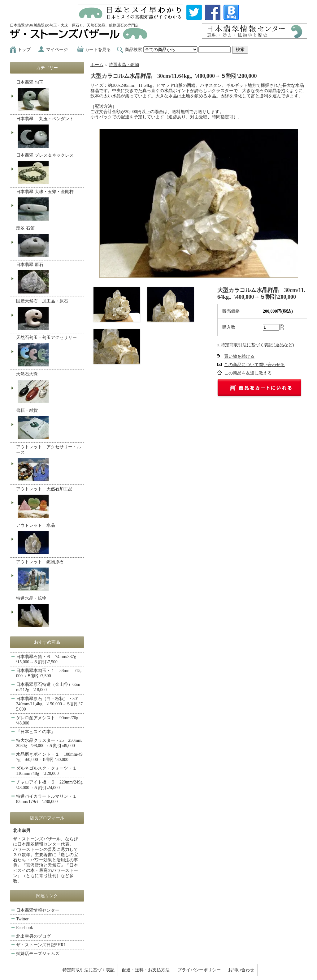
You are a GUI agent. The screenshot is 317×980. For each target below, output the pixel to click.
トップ (24, 50)
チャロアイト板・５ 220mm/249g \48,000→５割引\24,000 (50, 785)
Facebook (24, 928)
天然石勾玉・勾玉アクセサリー (49, 352)
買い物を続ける (239, 356)
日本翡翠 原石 (49, 279)
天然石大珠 (49, 388)
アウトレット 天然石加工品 (49, 503)
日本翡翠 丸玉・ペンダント (49, 133)
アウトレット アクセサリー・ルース (49, 464)
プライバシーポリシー (199, 970)
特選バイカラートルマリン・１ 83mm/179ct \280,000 (49, 799)
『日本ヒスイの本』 (36, 732)
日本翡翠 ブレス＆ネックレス (49, 169)
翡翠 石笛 (49, 242)
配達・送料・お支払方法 (146, 970)
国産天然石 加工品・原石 (49, 315)
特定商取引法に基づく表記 (89, 970)
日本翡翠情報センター (38, 910)
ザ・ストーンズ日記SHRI (41, 945)
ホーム (97, 65)
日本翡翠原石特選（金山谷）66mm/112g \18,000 (48, 687)
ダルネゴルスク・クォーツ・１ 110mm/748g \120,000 (49, 771)
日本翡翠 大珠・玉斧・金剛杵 (49, 206)
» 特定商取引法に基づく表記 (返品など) (256, 345)
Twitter (22, 919)
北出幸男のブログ (33, 936)
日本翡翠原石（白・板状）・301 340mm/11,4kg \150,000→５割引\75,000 (50, 704)
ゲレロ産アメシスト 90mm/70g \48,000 (49, 720)
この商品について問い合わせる (254, 365)
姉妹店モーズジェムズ (38, 954)
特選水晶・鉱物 (124, 65)
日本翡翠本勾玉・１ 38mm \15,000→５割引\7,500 (49, 673)
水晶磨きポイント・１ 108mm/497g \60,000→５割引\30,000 (49, 757)
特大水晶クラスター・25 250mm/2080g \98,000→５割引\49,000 (49, 743)
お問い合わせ (241, 970)
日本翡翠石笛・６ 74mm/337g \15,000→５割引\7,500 (48, 659)
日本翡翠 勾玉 (49, 96)
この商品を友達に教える (248, 373)
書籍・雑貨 (49, 425)
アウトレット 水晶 (49, 539)
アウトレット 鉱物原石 (49, 576)
